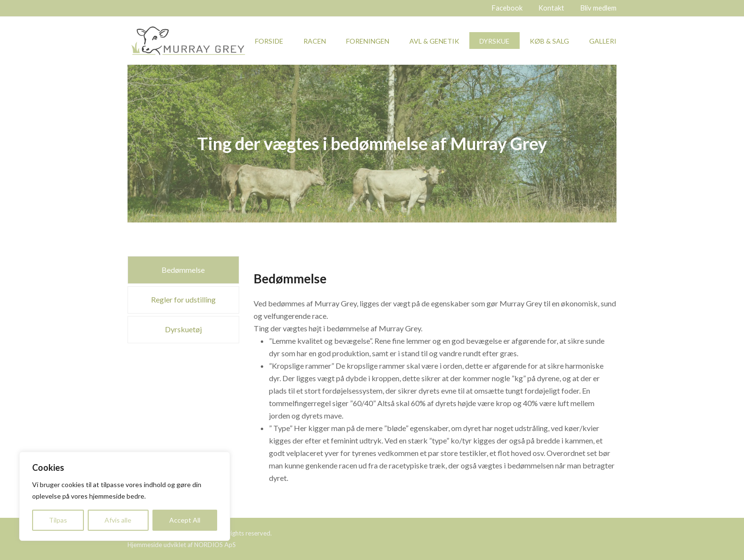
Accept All (185, 520)
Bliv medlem (598, 8)
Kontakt (551, 8)
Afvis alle (118, 520)
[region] (125, 496)
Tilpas (58, 520)
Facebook (507, 8)
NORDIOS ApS (215, 545)
